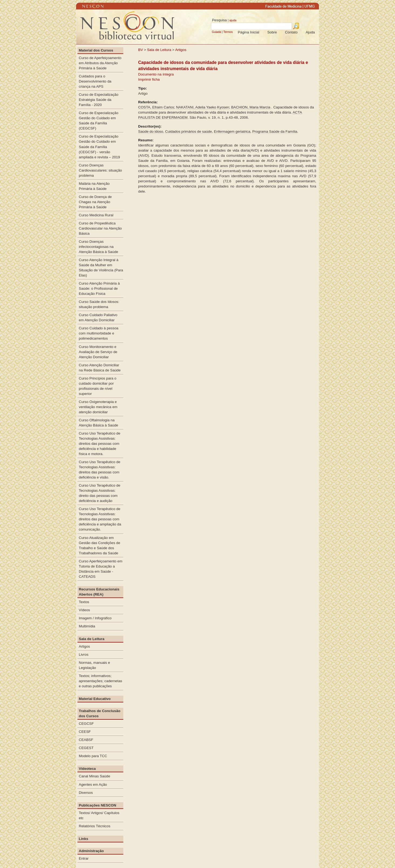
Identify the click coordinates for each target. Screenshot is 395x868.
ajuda (233, 20)
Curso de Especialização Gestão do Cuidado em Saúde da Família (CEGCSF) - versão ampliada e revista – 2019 (99, 147)
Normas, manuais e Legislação (94, 665)
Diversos (86, 793)
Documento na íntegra (156, 74)
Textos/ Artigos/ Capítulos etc (99, 815)
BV (141, 50)
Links (84, 839)
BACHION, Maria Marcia (251, 107)
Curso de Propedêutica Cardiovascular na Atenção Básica (100, 228)
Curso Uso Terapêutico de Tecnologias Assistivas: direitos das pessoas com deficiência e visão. (100, 470)
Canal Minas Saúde (94, 776)
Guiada (216, 32)
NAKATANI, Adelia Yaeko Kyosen (202, 107)
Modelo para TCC (93, 756)
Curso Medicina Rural (96, 215)
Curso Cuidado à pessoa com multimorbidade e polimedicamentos (99, 333)
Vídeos (84, 610)
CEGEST (86, 748)
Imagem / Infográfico (95, 618)
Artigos (181, 50)
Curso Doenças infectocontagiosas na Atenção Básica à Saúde (98, 247)
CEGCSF (86, 724)
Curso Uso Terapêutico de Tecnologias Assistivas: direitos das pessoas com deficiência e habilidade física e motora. (100, 444)
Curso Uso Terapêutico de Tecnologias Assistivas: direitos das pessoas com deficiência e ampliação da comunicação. (100, 519)
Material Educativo (95, 699)
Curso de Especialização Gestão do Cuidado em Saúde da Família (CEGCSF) (99, 121)
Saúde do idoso (151, 131)
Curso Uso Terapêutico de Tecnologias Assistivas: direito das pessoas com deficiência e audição (100, 493)
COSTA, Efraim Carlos (156, 107)
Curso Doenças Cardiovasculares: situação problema (100, 170)
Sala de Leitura (159, 50)
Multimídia (87, 626)
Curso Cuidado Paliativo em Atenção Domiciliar (98, 317)
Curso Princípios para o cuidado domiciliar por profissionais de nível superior (98, 386)
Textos (84, 602)
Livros (84, 655)
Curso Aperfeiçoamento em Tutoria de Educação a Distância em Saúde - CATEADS (101, 569)
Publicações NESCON (98, 805)
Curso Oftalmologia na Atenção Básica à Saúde (98, 423)
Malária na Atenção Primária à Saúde (94, 186)
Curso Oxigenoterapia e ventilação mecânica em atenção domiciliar (98, 407)
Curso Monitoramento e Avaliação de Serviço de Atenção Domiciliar (98, 352)
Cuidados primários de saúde (188, 131)
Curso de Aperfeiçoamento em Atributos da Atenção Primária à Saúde (100, 63)
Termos (228, 32)
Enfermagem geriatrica (232, 131)
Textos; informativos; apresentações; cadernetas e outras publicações (101, 681)
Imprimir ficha (149, 79)
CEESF (85, 732)
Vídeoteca (87, 769)
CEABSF (86, 740)
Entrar (84, 858)
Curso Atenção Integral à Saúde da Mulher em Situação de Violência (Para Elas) (101, 268)
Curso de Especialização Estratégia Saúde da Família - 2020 (99, 100)
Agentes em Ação (93, 785)
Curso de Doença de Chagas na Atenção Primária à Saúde (95, 202)
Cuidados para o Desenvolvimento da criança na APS (95, 81)
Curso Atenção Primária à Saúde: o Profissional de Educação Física (99, 288)
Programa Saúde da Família (275, 131)
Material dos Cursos (96, 50)
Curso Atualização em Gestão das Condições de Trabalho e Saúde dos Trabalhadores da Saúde (99, 545)
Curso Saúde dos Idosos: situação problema (99, 304)
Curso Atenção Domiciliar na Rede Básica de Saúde (100, 368)
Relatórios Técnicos (95, 826)
